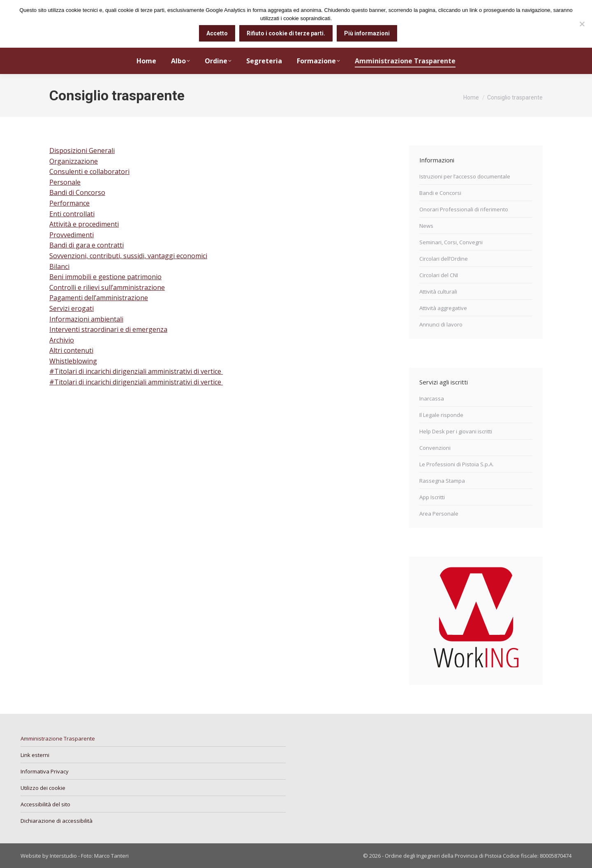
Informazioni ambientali (86, 319)
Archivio (62, 340)
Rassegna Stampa (442, 481)
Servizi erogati (72, 308)
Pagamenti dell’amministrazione (99, 298)
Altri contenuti (71, 350)
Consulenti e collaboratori (89, 171)
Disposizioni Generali (82, 150)
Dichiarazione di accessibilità (57, 821)
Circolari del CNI (439, 275)
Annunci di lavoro (441, 324)
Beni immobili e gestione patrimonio (105, 277)
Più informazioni (367, 33)
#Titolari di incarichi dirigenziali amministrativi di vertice (136, 371)
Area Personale (439, 514)
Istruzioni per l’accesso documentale (465, 176)
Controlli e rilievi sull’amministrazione (107, 287)
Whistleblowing (73, 361)
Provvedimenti (72, 235)
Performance (69, 203)
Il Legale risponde (441, 415)
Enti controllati (72, 214)
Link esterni (35, 755)
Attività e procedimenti (84, 224)
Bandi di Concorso (77, 192)
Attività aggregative (443, 308)
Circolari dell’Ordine (444, 259)
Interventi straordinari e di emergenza (108, 329)
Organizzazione (74, 161)
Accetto (217, 33)
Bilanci (59, 266)
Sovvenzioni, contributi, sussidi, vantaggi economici (128, 256)
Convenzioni (435, 448)
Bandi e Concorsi (440, 193)
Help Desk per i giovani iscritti (456, 431)
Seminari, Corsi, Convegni (451, 242)
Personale (65, 182)
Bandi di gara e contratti (87, 245)
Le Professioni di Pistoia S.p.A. (457, 464)
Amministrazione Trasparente (58, 738)
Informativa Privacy (45, 771)
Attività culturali (438, 292)
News (426, 226)
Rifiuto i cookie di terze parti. (286, 33)
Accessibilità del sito (45, 804)
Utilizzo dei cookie (43, 788)
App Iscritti (432, 497)
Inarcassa (432, 398)
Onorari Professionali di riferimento (464, 209)
